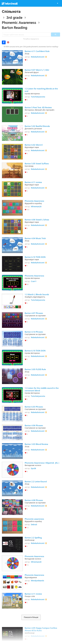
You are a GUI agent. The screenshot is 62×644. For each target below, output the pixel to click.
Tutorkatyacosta (38, 97)
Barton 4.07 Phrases (34, 313)
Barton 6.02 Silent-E (34, 145)
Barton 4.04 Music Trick (35, 238)
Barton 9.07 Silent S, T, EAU (37, 70)
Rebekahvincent (38, 57)
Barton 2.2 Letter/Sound (36, 481)
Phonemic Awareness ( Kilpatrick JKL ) (42, 463)
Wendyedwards (37, 581)
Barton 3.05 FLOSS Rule (35, 369)
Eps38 (33, 468)
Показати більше (31, 617)
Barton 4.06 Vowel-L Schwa (37, 220)
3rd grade (14, 18)
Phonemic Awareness (19, 23)
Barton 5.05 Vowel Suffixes (37, 164)
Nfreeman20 (36, 206)
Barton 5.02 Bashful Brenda (37, 126)
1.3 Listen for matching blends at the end (42, 90)
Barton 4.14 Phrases (34, 332)
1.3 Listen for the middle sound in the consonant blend (42, 389)
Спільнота (11, 11)
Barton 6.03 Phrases (34, 407)
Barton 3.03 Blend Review (36, 444)
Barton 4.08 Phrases (34, 500)
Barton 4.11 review (33, 182)
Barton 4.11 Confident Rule (37, 51)
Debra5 (34, 524)
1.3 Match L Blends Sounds (37, 294)
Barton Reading (15, 28)
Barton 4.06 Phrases (34, 425)
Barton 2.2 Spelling (33, 538)
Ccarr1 (34, 281)
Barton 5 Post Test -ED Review (38, 107)
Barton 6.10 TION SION (35, 257)
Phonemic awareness (34, 519)
